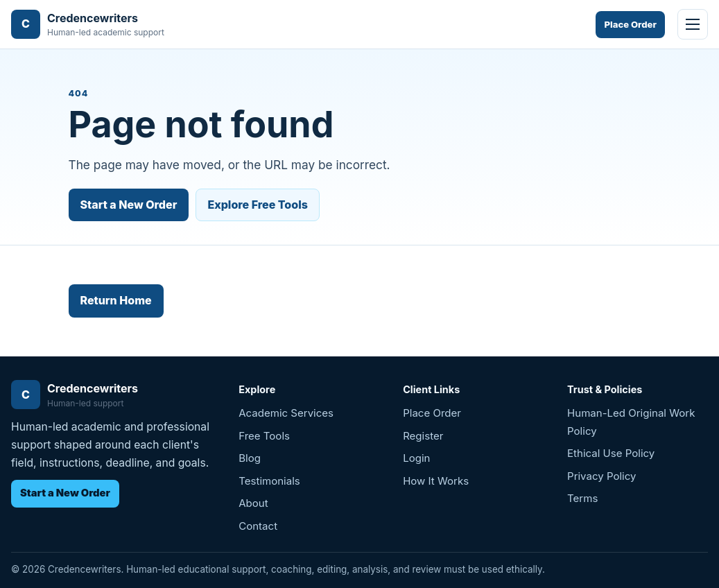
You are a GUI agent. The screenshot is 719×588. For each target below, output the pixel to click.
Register (423, 436)
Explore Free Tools (258, 205)
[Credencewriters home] (88, 25)
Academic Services (286, 413)
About (253, 503)
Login (416, 458)
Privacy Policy (601, 476)
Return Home (116, 300)
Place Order (630, 24)
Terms (582, 498)
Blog (250, 458)
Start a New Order (129, 205)
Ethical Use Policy (611, 453)
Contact (258, 526)
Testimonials (269, 481)
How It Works (436, 481)
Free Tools (264, 436)
